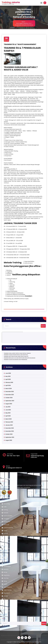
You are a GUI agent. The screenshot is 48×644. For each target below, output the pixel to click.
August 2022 (9, 440)
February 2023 (9, 422)
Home (23, 22)
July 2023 (8, 407)
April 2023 (8, 416)
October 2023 (9, 398)
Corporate (6, 525)
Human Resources (8, 539)
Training (6, 605)
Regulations (7, 593)
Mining (5, 572)
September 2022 (10, 437)
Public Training (7, 590)
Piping (5, 581)
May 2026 (8, 376)
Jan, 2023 (6, 39)
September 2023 (10, 401)
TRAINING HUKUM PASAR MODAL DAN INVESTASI (16, 355)
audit (5, 507)
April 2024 (8, 385)
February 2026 (9, 382)
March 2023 (8, 419)
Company (6, 519)
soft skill (6, 596)
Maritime (6, 569)
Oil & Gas (6, 578)
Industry (6, 545)
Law (5, 557)
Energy (5, 531)
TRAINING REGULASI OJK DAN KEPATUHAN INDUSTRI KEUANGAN (20, 358)
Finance (6, 534)
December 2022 (10, 428)
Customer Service (8, 528)
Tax (5, 599)
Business (6, 513)
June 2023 (8, 410)
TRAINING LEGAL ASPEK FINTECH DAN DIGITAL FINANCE (17, 353)
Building (6, 510)
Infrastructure (7, 548)
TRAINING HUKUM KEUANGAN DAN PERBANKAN (15, 360)
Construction (7, 522)
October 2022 (9, 434)
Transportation (8, 608)
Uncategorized (7, 611)
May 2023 (8, 413)
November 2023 (10, 395)
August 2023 (9, 404)
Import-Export (7, 542)
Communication (8, 516)
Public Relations (8, 587)
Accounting (7, 504)
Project (5, 584)
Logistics (6, 563)
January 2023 (9, 425)
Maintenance (7, 566)
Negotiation (7, 575)
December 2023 (10, 392)
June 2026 (8, 373)
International (7, 551)
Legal (5, 560)
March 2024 (9, 389)
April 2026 (8, 379)
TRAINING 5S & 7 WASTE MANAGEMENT (20, 44)
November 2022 (10, 431)
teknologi (6, 602)
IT (4, 554)
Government (7, 536)
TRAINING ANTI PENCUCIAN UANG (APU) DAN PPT (16, 356)
